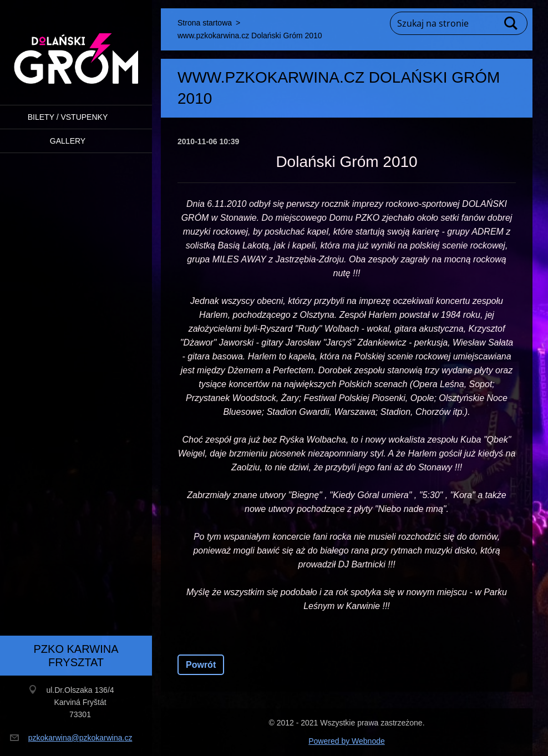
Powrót (201, 665)
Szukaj (511, 23)
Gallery (68, 141)
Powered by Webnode (347, 741)
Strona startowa (205, 23)
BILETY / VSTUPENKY (68, 117)
